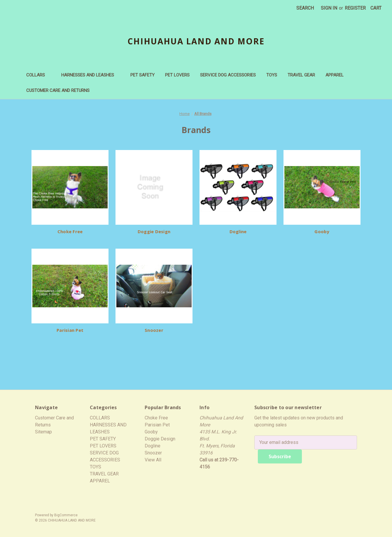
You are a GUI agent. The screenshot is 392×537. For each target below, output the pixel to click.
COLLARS (38, 75)
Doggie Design (154, 231)
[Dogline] (238, 187)
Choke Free (70, 231)
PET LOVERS (177, 75)
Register (355, 8)
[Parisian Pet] (70, 286)
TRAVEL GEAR (301, 75)
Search (305, 8)
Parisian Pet (70, 330)
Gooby (322, 231)
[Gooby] (322, 187)
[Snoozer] (154, 286)
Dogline (238, 231)
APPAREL (337, 75)
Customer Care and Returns (58, 90)
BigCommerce (66, 515)
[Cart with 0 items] (376, 8)
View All (153, 460)
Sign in (329, 8)
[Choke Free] (70, 187)
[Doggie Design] (154, 187)
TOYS (272, 75)
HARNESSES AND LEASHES (91, 75)
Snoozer (154, 330)
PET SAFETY (142, 75)
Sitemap (43, 432)
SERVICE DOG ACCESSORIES (228, 75)
